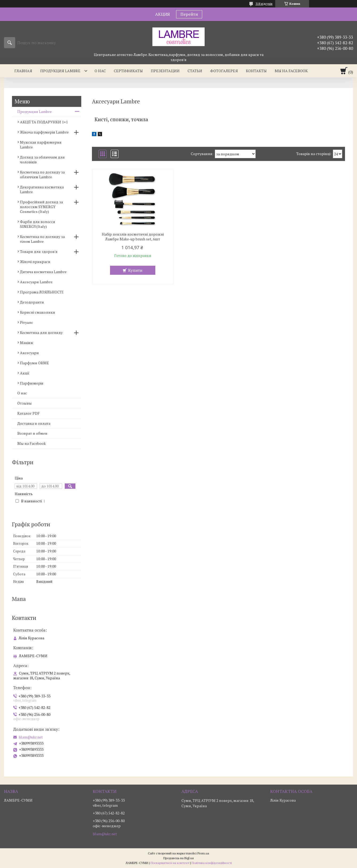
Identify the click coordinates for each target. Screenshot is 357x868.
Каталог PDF (29, 413)
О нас (100, 71)
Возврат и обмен (32, 433)
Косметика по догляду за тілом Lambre (42, 239)
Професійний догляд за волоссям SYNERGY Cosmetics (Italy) (41, 207)
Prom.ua (203, 853)
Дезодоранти (32, 302)
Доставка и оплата (34, 423)
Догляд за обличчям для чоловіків (42, 160)
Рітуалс (27, 322)
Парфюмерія (32, 383)
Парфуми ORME (35, 363)
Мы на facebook (291, 71)
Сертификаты (128, 71)
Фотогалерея (224, 71)
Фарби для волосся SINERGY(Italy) (38, 224)
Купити (135, 270)
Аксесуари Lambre (36, 282)
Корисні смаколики (38, 312)
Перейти (189, 14)
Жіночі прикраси (35, 262)
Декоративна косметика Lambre (42, 189)
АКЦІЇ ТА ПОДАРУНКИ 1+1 (44, 122)
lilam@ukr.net (31, 737)
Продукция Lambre (60, 71)
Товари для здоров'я (39, 251)
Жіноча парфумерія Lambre (44, 132)
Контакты (256, 71)
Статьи (195, 71)
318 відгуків (264, 4)
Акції (25, 373)
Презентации (165, 71)
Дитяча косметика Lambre (43, 272)
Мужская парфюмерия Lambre (41, 145)
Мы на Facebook (32, 443)
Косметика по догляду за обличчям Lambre (42, 174)
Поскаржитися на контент (170, 863)
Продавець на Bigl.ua (178, 858)
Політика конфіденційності (212, 863)
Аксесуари (29, 353)
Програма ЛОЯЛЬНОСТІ (42, 292)
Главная (23, 71)
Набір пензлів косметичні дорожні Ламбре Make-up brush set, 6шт (133, 237)
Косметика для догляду (41, 332)
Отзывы (25, 403)
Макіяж (27, 343)
